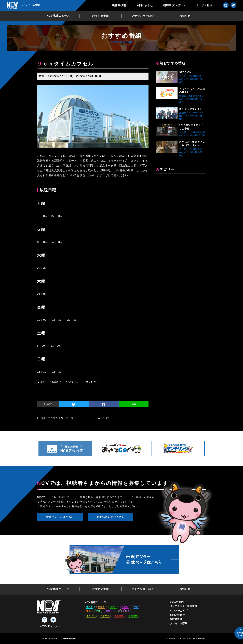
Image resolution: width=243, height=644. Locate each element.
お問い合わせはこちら (111, 517)
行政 (118, 611)
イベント (91, 616)
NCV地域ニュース (58, 16)
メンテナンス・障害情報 (183, 606)
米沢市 (90, 607)
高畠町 (113, 607)
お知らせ (185, 16)
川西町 (125, 607)
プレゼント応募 (178, 623)
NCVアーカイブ (179, 611)
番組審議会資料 (70, 639)
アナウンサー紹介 (143, 16)
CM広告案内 (177, 602)
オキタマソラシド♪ (190, 109)
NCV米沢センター (50, 626)
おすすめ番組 (100, 16)
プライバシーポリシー (49, 639)
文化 (89, 611)
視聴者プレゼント (174, 5)
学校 (98, 611)
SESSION (185, 72)
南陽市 (101, 607)
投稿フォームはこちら (60, 517)
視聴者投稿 (119, 5)
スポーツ (105, 616)
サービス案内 (204, 5)
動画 (127, 611)
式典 (108, 611)
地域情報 (133, 616)
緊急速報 (119, 616)
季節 (136, 607)
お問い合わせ (145, 5)
